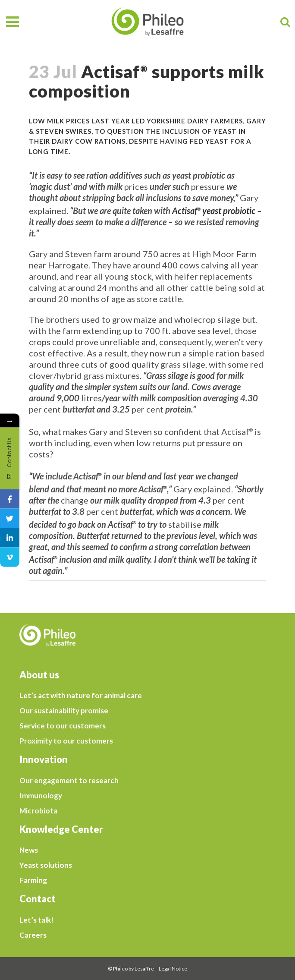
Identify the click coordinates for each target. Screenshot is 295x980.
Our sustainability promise (64, 711)
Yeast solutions (46, 865)
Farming (33, 880)
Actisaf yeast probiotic (214, 211)
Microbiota (38, 811)
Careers (33, 935)
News (29, 850)
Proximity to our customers (66, 741)
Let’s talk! (36, 920)
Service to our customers (63, 726)
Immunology (41, 796)
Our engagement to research (69, 781)
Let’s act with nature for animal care (81, 696)
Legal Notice (173, 969)
